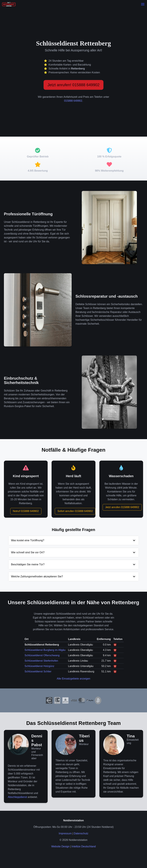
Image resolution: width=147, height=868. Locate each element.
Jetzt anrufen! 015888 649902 (73, 85)
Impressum (65, 833)
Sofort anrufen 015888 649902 (75, 511)
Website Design (60, 846)
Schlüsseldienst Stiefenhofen (41, 661)
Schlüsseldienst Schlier (38, 671)
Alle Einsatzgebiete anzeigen (73, 679)
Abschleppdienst (17, 797)
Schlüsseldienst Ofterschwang (42, 655)
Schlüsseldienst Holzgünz (39, 666)
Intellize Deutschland (84, 846)
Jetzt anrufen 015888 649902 (122, 507)
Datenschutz (81, 833)
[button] (143, 4)
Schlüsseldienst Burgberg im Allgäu (45, 650)
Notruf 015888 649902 (26, 511)
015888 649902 (73, 101)
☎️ (115, 645)
